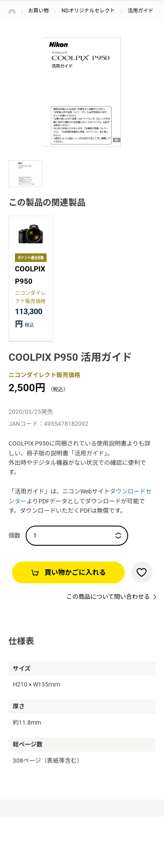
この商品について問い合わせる (108, 597)
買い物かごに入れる (75, 572)
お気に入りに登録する (142, 572)
